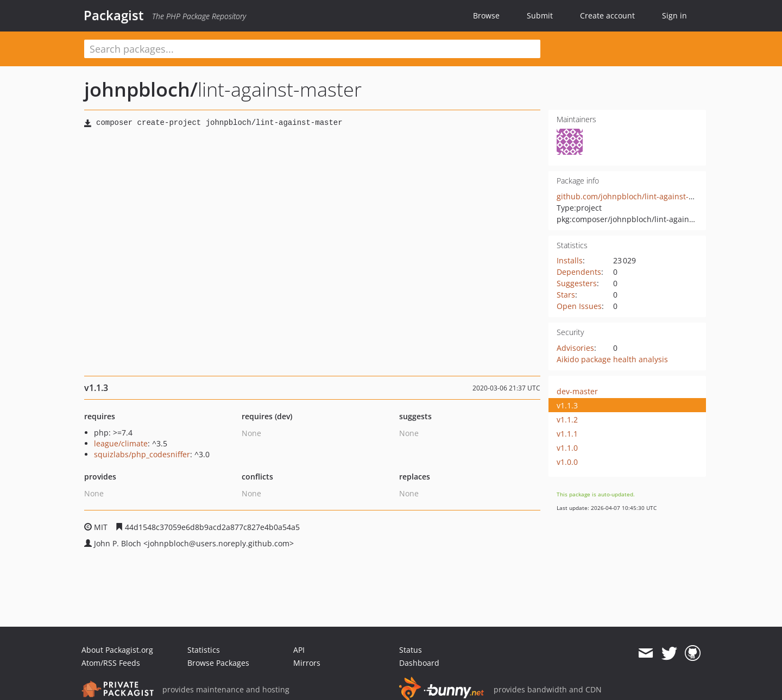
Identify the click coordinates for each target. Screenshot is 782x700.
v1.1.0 (567, 448)
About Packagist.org (117, 650)
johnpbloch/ (141, 89)
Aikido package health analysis (612, 359)
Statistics (204, 650)
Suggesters (577, 283)
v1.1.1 (567, 434)
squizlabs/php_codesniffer (142, 454)
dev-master (577, 391)
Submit (540, 15)
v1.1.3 (567, 405)
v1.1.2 (567, 420)
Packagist (114, 15)
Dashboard (419, 663)
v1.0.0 (567, 462)
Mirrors (307, 663)
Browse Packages (218, 663)
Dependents (579, 272)
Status (411, 650)
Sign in (674, 15)
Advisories (575, 348)
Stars (566, 295)
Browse (486, 15)
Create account (607, 15)
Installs (570, 260)
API (299, 650)
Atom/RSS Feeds (111, 663)
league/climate (121, 443)
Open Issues (579, 306)
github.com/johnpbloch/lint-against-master (635, 196)
